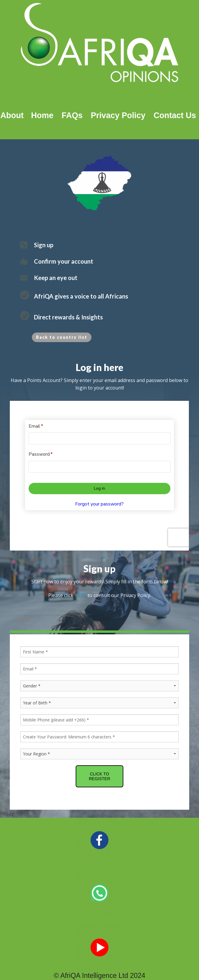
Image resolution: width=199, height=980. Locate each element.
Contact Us (175, 115)
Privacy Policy (118, 115)
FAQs (72, 115)
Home (40, 115)
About (12, 115)
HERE (80, 580)
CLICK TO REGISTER (99, 761)
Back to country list (62, 337)
